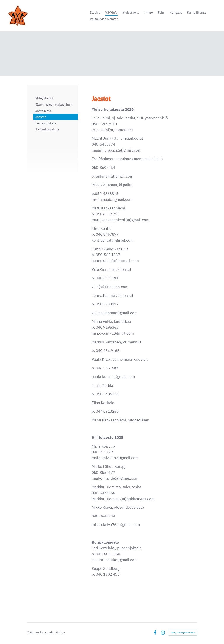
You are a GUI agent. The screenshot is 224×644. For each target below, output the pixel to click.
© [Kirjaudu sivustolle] (28, 632)
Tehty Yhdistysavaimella (183, 632)
